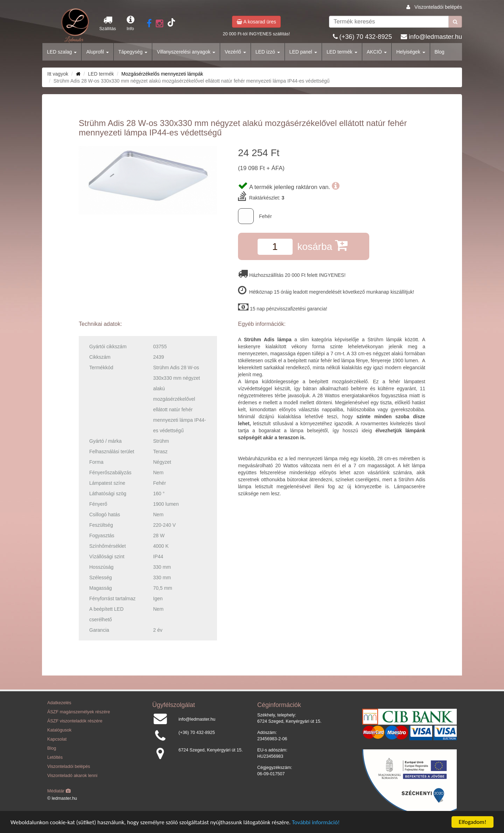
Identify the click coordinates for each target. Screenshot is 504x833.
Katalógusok (59, 730)
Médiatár (59, 791)
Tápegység (133, 52)
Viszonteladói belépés (438, 7)
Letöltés (55, 757)
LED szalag (62, 52)
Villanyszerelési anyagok (186, 52)
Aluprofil (97, 52)
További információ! (316, 822)
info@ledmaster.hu (435, 37)
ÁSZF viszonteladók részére (75, 721)
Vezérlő (235, 52)
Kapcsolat (57, 739)
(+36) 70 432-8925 (366, 37)
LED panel (303, 52)
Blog (440, 52)
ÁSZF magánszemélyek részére (79, 712)
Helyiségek (411, 52)
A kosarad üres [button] (256, 22)
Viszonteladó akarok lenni (72, 776)
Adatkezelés (59, 703)
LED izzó (268, 52)
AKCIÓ (377, 52)
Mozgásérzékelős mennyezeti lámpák (162, 74)
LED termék (342, 52)
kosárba (322, 245)
